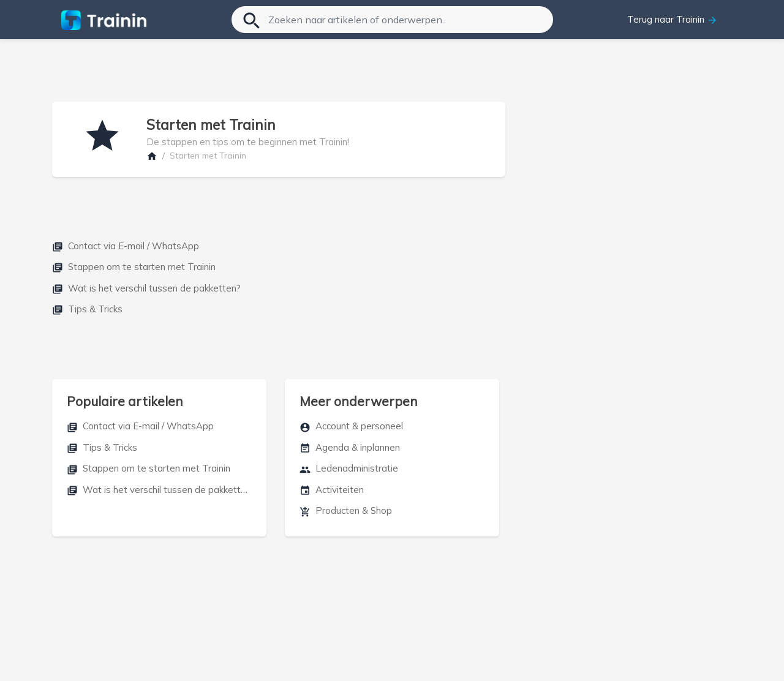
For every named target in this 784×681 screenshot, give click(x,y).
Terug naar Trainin (673, 20)
